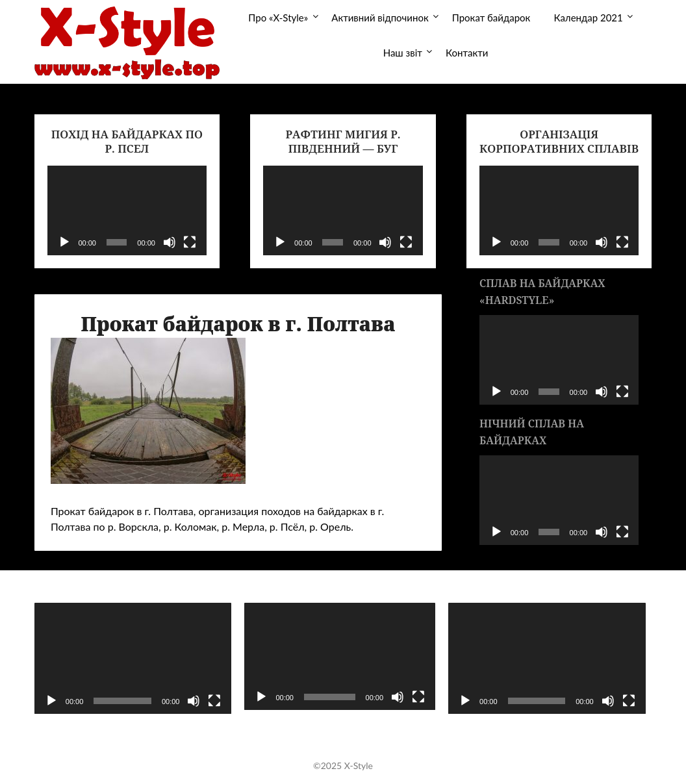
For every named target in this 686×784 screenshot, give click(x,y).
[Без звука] (170, 242)
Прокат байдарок (491, 18)
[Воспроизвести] (64, 242)
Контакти (467, 53)
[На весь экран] (190, 242)
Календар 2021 (588, 18)
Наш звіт (403, 53)
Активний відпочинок (380, 18)
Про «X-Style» (278, 18)
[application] (127, 210)
